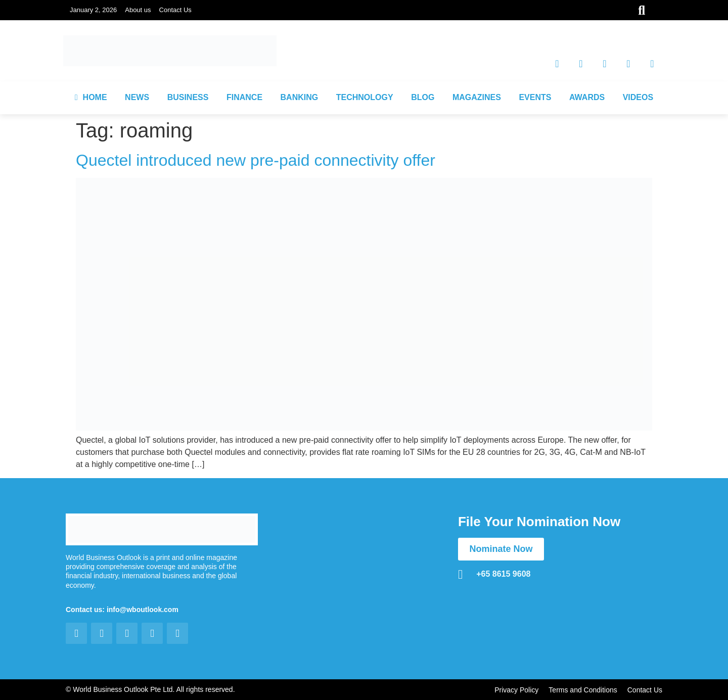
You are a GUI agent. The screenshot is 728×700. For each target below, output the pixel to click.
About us (138, 10)
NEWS (137, 97)
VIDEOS (638, 97)
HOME (91, 97)
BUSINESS (188, 97)
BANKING (300, 97)
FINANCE (244, 97)
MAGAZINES (477, 97)
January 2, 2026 (93, 10)
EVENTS (535, 97)
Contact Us (175, 10)
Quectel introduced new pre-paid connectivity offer (258, 160)
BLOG (423, 97)
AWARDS (587, 97)
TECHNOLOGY (365, 97)
